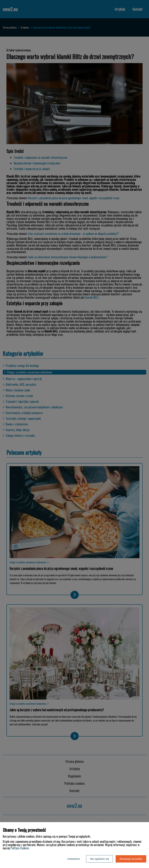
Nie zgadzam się (99, 859)
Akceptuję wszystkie (131, 859)
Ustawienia (73, 859)
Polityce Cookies (20, 848)
